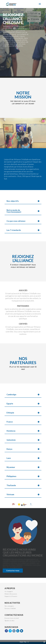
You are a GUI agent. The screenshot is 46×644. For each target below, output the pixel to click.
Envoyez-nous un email (12, 618)
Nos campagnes (9, 606)
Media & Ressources (11, 594)
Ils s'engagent (9, 591)
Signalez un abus (9, 621)
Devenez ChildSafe (10, 608)
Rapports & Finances (11, 596)
